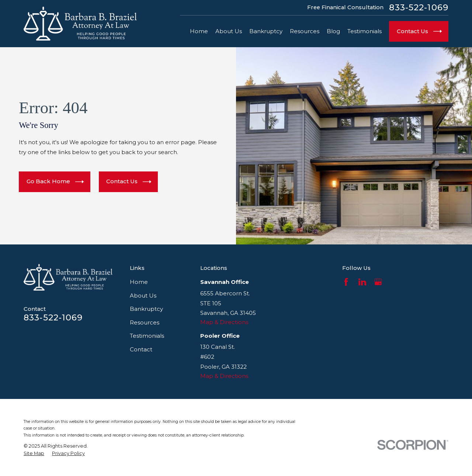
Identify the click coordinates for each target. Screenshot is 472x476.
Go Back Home (55, 182)
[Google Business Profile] (378, 282)
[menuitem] (34, 454)
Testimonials (147, 336)
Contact (141, 349)
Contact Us (129, 182)
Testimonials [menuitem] (365, 31)
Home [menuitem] (199, 31)
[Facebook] (346, 282)
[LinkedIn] (362, 282)
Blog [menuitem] (333, 31)
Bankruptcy (146, 309)
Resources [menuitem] (305, 31)
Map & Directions (224, 322)
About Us (143, 296)
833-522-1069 (419, 8)
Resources (145, 322)
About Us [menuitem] (229, 31)
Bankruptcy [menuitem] (266, 31)
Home (139, 282)
